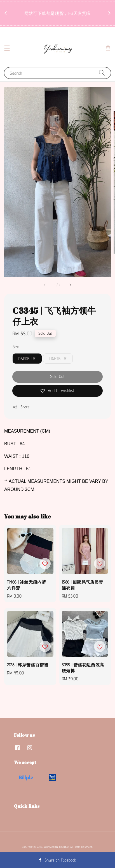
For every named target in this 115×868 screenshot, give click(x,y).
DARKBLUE (27, 359)
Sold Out (57, 376)
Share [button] (21, 407)
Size (16, 347)
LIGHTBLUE (58, 359)
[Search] (102, 73)
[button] (7, 48)
